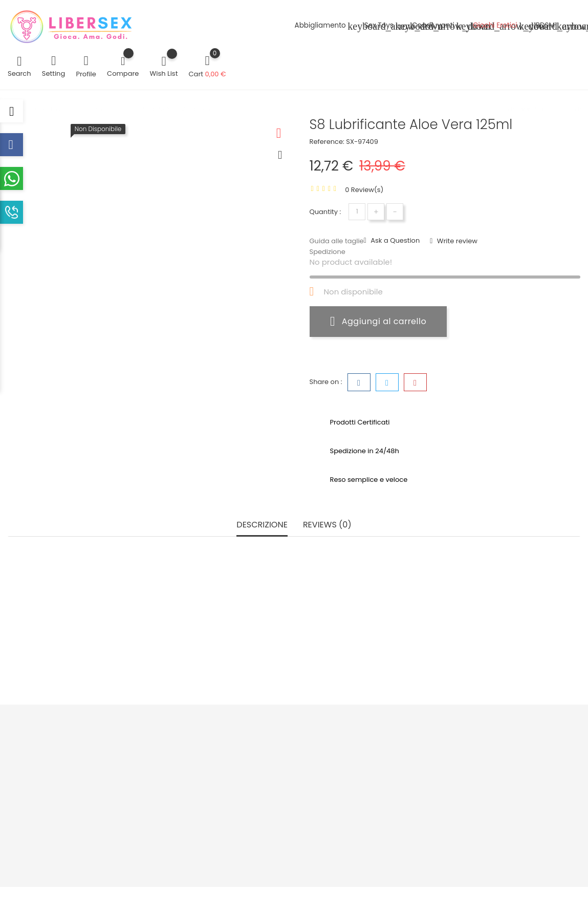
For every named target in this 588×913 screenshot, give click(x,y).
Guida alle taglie (337, 241)
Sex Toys (385, 26)
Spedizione (328, 252)
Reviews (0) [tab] (327, 525)
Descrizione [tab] (262, 525)
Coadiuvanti (439, 26)
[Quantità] (357, 212)
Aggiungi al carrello (378, 321)
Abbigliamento (326, 26)
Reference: (327, 142)
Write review (456, 241)
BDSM (551, 26)
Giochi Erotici (501, 26)
